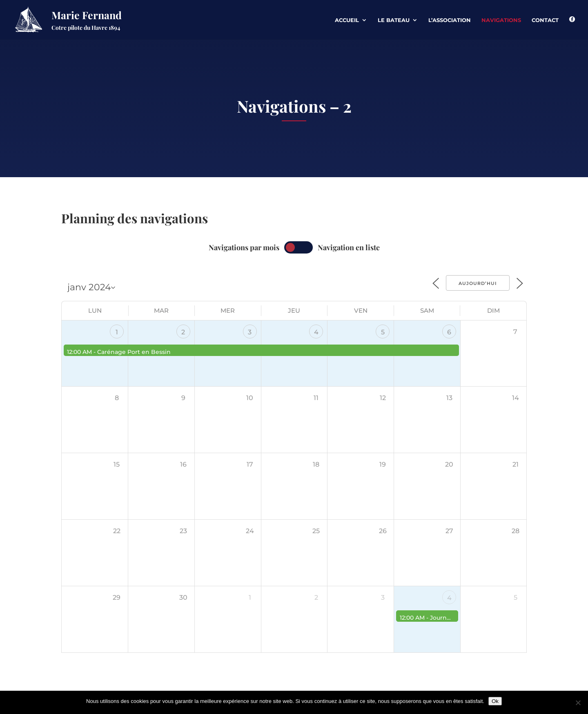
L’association (450, 20)
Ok (495, 701)
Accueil (347, 20)
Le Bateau (394, 20)
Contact (545, 20)
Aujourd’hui (478, 283)
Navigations (501, 20)
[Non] (578, 703)
